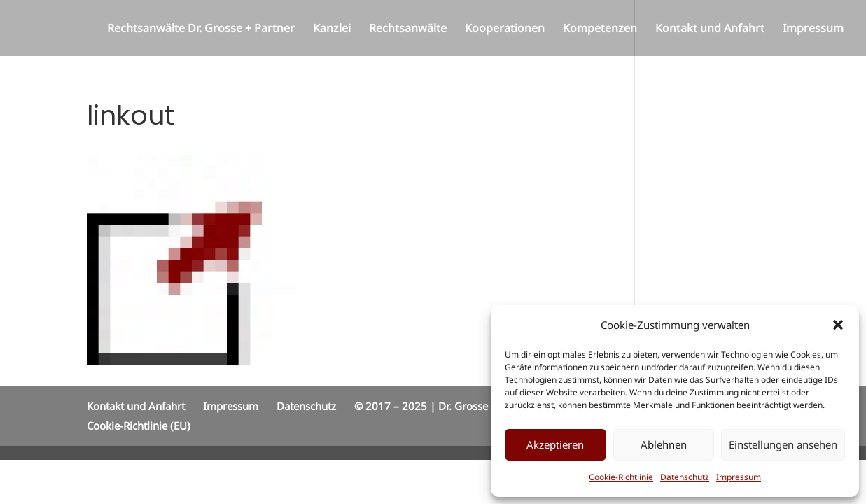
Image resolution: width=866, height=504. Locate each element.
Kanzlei (332, 29)
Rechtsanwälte (408, 29)
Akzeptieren (555, 444)
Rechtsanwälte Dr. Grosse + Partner (201, 29)
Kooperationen (505, 29)
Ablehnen (664, 444)
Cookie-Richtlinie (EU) (139, 426)
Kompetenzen (600, 29)
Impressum (739, 477)
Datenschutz (685, 477)
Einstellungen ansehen (783, 444)
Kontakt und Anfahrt (710, 29)
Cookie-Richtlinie (621, 477)
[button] (838, 325)
